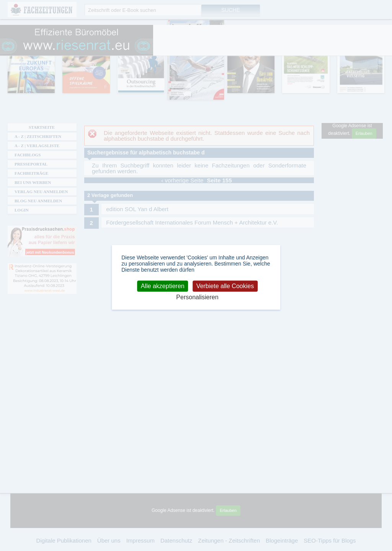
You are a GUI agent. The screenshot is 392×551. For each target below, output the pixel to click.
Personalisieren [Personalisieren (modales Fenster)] (197, 298)
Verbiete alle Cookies (225, 286)
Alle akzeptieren (163, 286)
